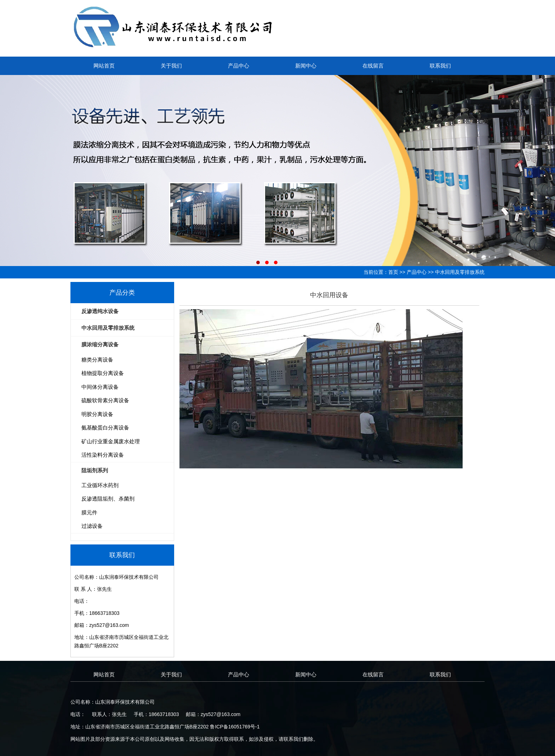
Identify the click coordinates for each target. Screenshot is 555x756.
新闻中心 (306, 66)
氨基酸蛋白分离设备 (105, 428)
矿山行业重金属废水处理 (111, 441)
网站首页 (104, 66)
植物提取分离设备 (103, 373)
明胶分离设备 (97, 414)
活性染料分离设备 (103, 455)
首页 (393, 272)
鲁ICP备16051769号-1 (235, 727)
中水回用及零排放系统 (460, 272)
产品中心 (239, 66)
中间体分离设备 (100, 387)
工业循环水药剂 (100, 485)
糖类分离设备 (97, 360)
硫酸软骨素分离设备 (105, 400)
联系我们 (440, 66)
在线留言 (373, 66)
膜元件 (89, 512)
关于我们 (171, 66)
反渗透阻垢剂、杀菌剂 (108, 499)
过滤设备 (92, 526)
